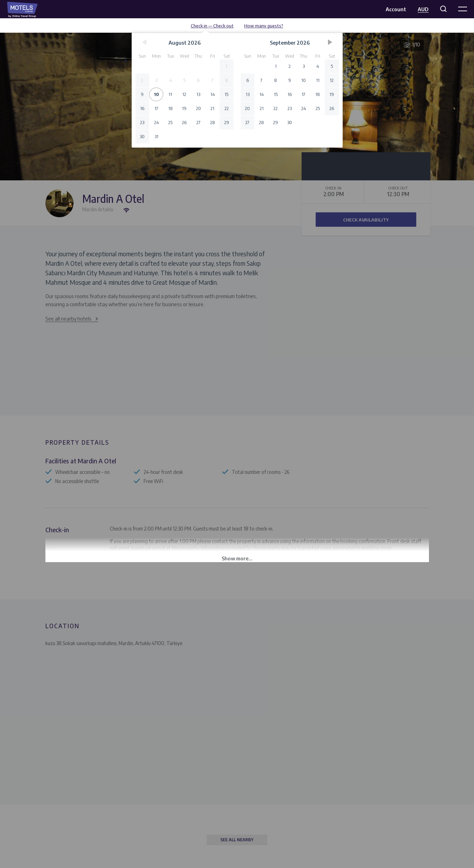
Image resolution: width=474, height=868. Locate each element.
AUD (423, 9)
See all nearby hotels (68, 319)
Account (396, 9)
